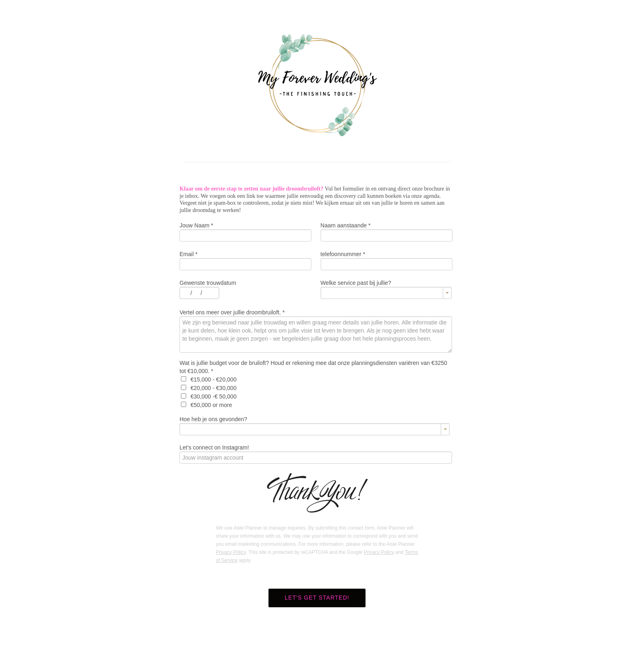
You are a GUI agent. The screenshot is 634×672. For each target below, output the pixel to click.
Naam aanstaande (346, 225)
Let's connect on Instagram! (214, 447)
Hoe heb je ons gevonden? (213, 419)
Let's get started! (317, 598)
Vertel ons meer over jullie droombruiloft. (232, 312)
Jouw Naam (196, 225)
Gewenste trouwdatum (208, 283)
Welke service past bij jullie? (356, 283)
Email (188, 254)
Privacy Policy (231, 552)
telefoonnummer (343, 254)
